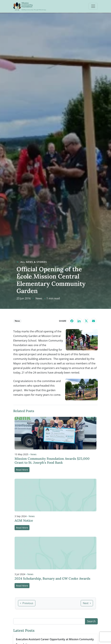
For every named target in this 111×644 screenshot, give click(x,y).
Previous (27, 603)
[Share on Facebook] (72, 321)
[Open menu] (93, 6)
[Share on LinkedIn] (79, 321)
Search (91, 621)
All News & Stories (32, 262)
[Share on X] (86, 321)
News (39, 298)
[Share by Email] (93, 321)
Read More (22, 470)
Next (87, 603)
